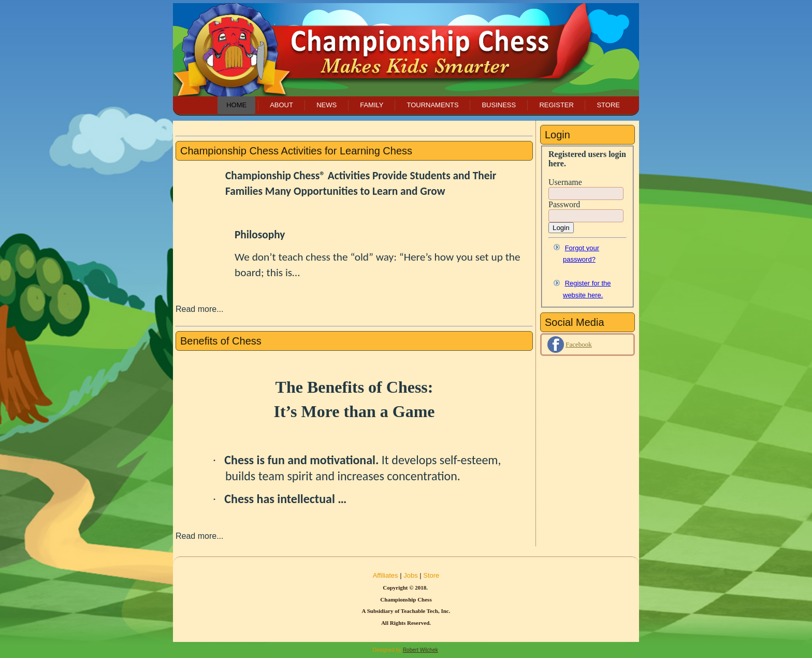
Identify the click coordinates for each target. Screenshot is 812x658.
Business (499, 105)
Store (608, 105)
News (327, 105)
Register (556, 105)
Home (236, 105)
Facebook (579, 344)
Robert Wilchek (421, 650)
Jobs (410, 575)
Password (564, 204)
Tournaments (432, 105)
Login (561, 228)
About (281, 105)
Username (565, 182)
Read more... (199, 309)
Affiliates (386, 575)
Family (372, 105)
